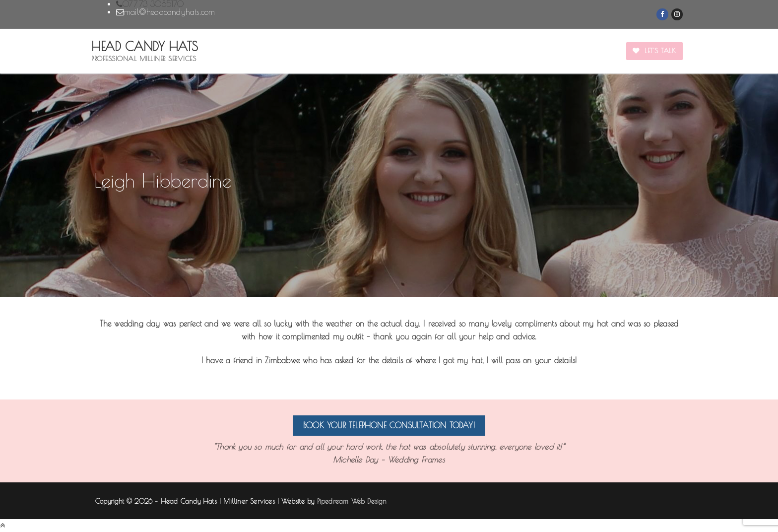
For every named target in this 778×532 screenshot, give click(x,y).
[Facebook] (662, 14)
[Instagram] (677, 14)
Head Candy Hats (145, 47)
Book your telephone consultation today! (389, 425)
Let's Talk (654, 51)
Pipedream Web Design (352, 501)
